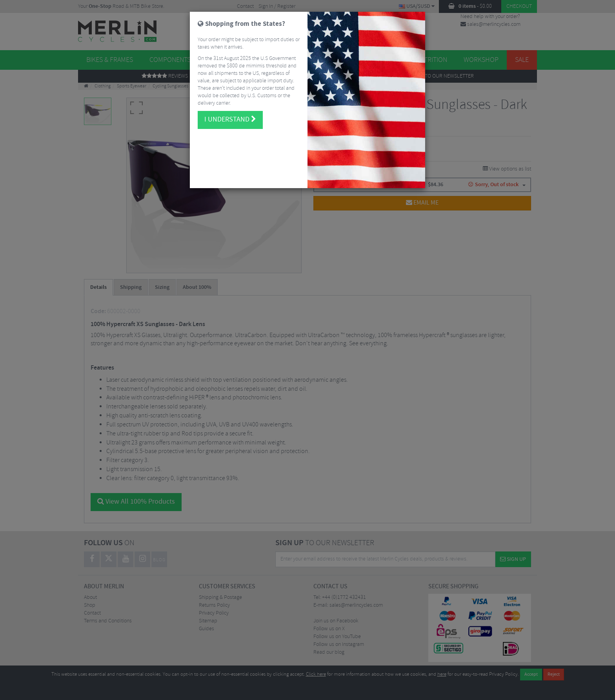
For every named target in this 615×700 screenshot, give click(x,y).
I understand (230, 118)
